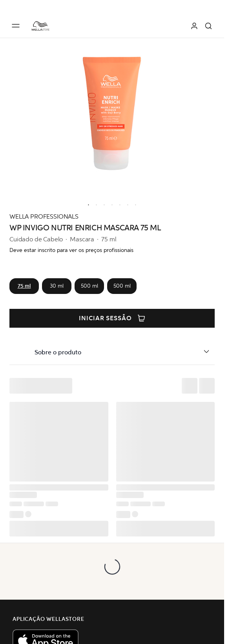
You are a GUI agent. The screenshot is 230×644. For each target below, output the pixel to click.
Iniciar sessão (112, 318)
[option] (87, 203)
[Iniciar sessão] (194, 26)
